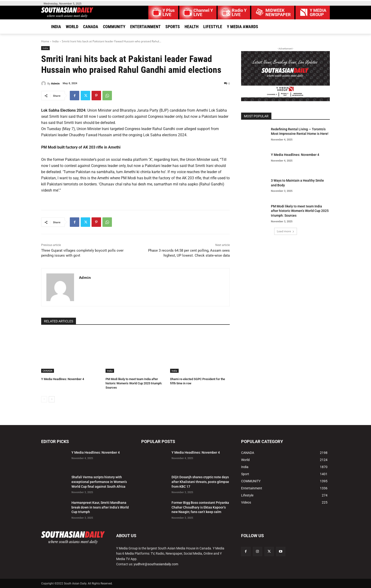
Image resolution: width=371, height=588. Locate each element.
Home (45, 41)
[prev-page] (44, 399)
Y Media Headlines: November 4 (63, 379)
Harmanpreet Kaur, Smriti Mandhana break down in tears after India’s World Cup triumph (100, 507)
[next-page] (52, 399)
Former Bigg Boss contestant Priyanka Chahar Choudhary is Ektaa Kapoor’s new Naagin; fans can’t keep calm (200, 507)
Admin (55, 83)
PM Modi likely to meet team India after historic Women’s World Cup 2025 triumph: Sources (134, 383)
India (55, 41)
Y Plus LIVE (169, 13)
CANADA (48, 371)
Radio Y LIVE (239, 13)
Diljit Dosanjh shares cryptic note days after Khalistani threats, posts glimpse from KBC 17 (200, 482)
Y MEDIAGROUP (318, 13)
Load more (286, 231)
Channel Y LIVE (203, 13)
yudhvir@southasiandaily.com (156, 564)
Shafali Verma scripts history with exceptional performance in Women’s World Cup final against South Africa (99, 482)
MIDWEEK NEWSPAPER (278, 13)
